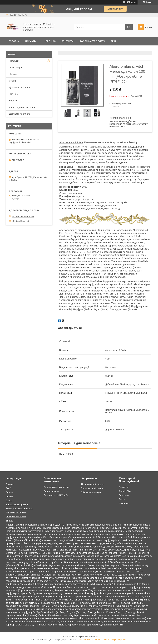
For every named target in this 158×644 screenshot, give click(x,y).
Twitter (122, 499)
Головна (14, 41)
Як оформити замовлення (57, 487)
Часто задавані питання (22, 107)
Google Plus (125, 491)
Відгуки (13, 101)
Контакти (67, 41)
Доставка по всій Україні (56, 495)
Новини (13, 74)
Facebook (124, 495)
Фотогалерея (16, 68)
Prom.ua (94, 637)
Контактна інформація (17, 504)
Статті (12, 81)
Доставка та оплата (92, 41)
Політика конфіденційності (114, 640)
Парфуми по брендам (92, 484)
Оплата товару (51, 491)
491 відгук (131, 2)
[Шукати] (129, 27)
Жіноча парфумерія (91, 492)
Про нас (51, 41)
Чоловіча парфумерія (92, 488)
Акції (114, 41)
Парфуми (31, 41)
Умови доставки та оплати (19, 508)
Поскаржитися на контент (89, 640)
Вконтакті (124, 487)
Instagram (124, 503)
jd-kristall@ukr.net (20, 221)
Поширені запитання (16, 516)
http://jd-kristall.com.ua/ (23, 216)
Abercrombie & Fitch (71, 142)
